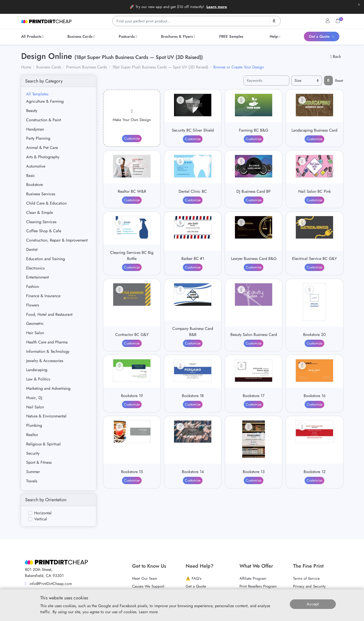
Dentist (32, 249)
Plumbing (34, 425)
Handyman (35, 129)
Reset (339, 81)
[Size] (307, 81)
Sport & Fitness (39, 462)
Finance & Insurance (43, 296)
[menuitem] (33, 36)
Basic (31, 176)
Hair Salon (35, 333)
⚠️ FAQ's (193, 578)
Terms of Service (306, 578)
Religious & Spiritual (43, 444)
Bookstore (34, 185)
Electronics (35, 268)
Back (336, 56)
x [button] (359, 4)
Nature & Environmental (46, 416)
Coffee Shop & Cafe (44, 231)
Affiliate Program (253, 578)
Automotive (36, 166)
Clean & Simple (39, 212)
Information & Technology (48, 351)
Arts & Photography (43, 157)
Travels (32, 481)
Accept (313, 604)
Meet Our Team (145, 578)
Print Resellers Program (258, 586)
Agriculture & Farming (45, 101)
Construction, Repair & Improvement (57, 240)
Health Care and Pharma (47, 342)
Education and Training (46, 259)
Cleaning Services (41, 222)
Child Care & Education (46, 203)
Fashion (33, 286)
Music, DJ (34, 398)
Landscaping (37, 370)
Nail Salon (35, 407)
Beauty (32, 111)
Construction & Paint (44, 120)
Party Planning (38, 138)
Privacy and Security (309, 586)
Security (33, 453)
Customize (132, 138)
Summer (33, 472)
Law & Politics (38, 379)
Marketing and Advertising (48, 388)
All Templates (37, 94)
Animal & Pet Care (42, 148)
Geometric (35, 323)
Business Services (41, 194)
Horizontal (43, 513)
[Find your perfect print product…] (196, 21)
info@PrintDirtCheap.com (49, 584)
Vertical (41, 519)
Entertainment (37, 277)
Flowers (33, 305)
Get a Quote (196, 586)
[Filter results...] (328, 81)
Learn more (217, 7)
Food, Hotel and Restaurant (49, 314)
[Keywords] (266, 81)
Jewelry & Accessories (45, 361)
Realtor (32, 435)
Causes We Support (148, 586)
